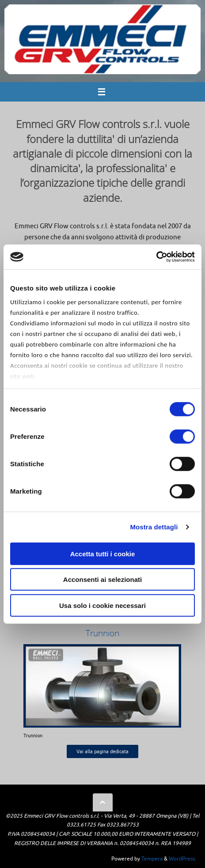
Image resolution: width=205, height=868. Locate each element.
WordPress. (182, 859)
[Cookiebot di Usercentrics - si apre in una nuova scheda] (156, 257)
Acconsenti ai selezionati (102, 579)
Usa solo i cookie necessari (102, 605)
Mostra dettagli (154, 527)
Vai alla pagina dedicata (102, 751)
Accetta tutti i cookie (103, 553)
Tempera (152, 859)
